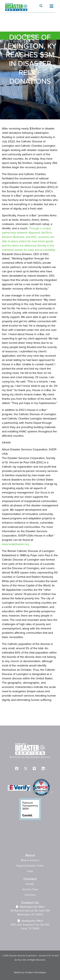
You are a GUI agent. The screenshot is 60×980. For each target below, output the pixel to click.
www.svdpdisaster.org (15, 544)
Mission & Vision (30, 860)
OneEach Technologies (35, 973)
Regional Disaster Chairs (30, 866)
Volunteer (30, 895)
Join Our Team (30, 889)
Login (30, 871)
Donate (30, 884)
